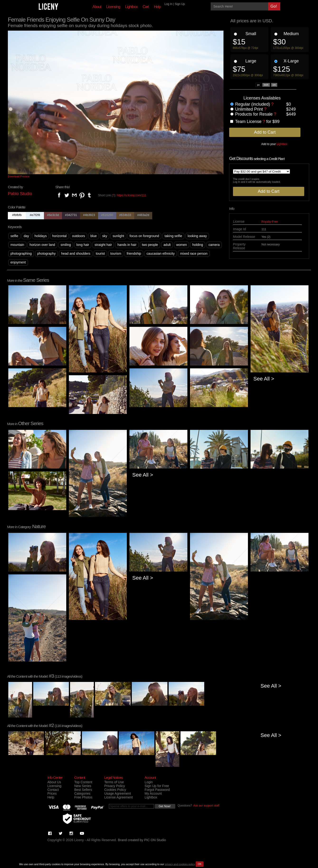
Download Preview (19, 176)
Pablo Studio (20, 194)
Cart (146, 7)
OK (200, 864)
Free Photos (83, 797)
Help (157, 7)
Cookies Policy (115, 790)
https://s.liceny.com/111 (132, 195)
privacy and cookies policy (180, 864)
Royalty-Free (270, 222)
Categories (82, 793)
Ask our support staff (206, 806)
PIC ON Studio (155, 840)
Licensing (113, 7)
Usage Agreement (118, 793)
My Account (153, 793)
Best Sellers (83, 790)
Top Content (83, 782)
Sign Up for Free (157, 786)
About (97, 7)
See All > (264, 379)
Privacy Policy (115, 786)
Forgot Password (157, 790)
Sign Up (180, 4)
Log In (168, 4)
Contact (53, 790)
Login (149, 782)
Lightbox (131, 7)
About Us (54, 782)
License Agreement (119, 797)
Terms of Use (114, 782)
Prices (52, 793)
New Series (83, 786)
